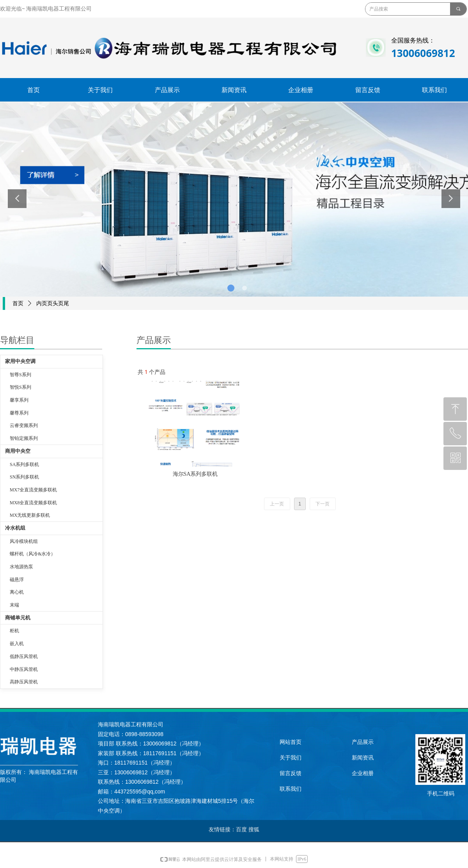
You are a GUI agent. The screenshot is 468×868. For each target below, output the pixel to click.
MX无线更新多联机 (30, 515)
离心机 (17, 592)
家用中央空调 (20, 361)
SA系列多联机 (24, 464)
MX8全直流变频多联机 (33, 503)
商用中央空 (18, 451)
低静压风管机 (24, 656)
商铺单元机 (18, 618)
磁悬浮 (17, 580)
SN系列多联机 (24, 477)
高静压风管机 (24, 682)
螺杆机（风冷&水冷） (33, 554)
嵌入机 (17, 644)
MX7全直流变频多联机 (33, 490)
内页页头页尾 (53, 303)
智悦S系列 (20, 387)
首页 (18, 303)
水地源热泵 (21, 567)
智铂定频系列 (24, 438)
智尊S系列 (20, 375)
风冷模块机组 (24, 541)
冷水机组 (15, 528)
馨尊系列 (19, 413)
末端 (14, 605)
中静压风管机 (24, 669)
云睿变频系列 (24, 425)
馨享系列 (19, 400)
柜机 (14, 631)
